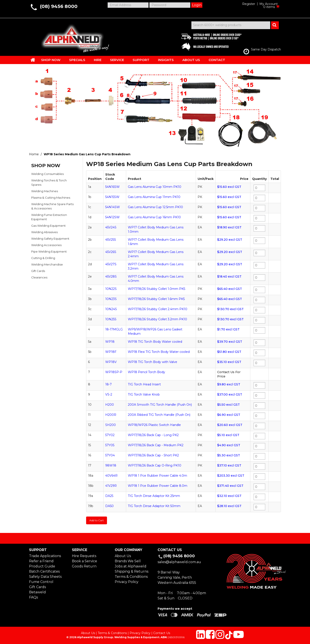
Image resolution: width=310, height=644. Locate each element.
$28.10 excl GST (229, 506)
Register (249, 4)
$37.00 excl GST (230, 394)
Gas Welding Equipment (48, 226)
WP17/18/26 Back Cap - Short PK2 (153, 455)
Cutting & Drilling (43, 258)
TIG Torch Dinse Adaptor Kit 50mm (154, 506)
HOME (33, 60)
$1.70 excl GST (228, 329)
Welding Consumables (47, 174)
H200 (110, 405)
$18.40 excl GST (229, 276)
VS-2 (109, 394)
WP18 (110, 342)
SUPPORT (141, 60)
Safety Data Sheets (45, 577)
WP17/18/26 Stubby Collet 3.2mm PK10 (157, 319)
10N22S (111, 289)
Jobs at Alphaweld (131, 566)
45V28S (111, 276)
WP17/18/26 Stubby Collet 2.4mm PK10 (158, 309)
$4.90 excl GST (229, 445)
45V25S (111, 240)
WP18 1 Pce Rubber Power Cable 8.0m (158, 486)
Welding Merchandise (47, 264)
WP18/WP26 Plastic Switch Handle (154, 425)
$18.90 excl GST (229, 227)
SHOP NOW (51, 60)
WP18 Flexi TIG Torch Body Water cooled (159, 352)
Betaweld (37, 592)
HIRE (98, 60)
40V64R (111, 476)
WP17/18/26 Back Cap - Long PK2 (153, 435)
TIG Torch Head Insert (144, 384)
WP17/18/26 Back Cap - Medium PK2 (156, 445)
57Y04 (110, 455)
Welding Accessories (46, 245)
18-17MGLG (114, 329)
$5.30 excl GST (229, 455)
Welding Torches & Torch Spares (49, 182)
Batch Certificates (44, 571)
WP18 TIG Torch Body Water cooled (155, 342)
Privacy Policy (127, 582)
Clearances (39, 277)
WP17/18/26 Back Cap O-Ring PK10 (155, 465)
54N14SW (113, 207)
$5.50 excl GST (229, 405)
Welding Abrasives (44, 232)
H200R (111, 415)
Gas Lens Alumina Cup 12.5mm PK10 (155, 207)
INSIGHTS (166, 60)
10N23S (111, 299)
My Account (269, 4)
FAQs (33, 597)
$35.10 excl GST (229, 362)
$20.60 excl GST (230, 425)
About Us (123, 556)
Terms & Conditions (131, 577)
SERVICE (117, 60)
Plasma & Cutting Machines (51, 198)
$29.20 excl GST (230, 240)
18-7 (108, 384)
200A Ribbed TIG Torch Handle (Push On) (159, 415)
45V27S (111, 264)
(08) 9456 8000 (59, 6)
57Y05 (110, 445)
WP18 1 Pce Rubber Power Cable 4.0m (157, 476)
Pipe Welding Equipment (49, 251)
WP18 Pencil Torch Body (146, 372)
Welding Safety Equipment (50, 239)
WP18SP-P (114, 372)
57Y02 (110, 435)
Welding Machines (45, 191)
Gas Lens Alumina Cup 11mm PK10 (154, 197)
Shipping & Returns (132, 571)
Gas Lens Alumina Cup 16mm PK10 (154, 217)
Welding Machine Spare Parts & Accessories (52, 206)
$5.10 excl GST (228, 435)
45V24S (111, 227)
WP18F (111, 352)
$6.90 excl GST (229, 415)
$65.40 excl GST (230, 289)
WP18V (111, 362)
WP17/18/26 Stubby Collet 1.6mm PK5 (156, 299)
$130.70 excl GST (230, 309)
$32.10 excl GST (229, 496)
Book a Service (84, 561)
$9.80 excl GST (229, 384)
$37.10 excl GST (229, 465)
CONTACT (217, 60)
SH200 (111, 425)
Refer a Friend (41, 561)
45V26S (111, 252)
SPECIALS (77, 60)
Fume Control (41, 582)
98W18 (111, 465)
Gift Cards (38, 271)
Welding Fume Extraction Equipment (49, 217)
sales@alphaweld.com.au (179, 562)
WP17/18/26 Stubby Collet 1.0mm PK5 (157, 289)
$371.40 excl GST (230, 486)
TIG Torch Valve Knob (144, 394)
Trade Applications (45, 556)
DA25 (109, 496)
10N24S (111, 309)
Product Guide (42, 566)
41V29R (111, 486)
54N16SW (112, 187)
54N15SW (112, 197)
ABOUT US (191, 60)
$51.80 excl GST (229, 352)
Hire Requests (84, 556)
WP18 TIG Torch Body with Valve (153, 362)
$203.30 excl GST (231, 476)
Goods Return (84, 566)
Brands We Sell (128, 561)
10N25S (111, 319)
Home (34, 154)
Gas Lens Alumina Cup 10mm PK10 (155, 187)
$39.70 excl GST (230, 342)
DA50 (109, 506)
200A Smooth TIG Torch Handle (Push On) (160, 405)
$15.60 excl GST (229, 187)
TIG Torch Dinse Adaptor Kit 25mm (154, 496)
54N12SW (112, 217)
